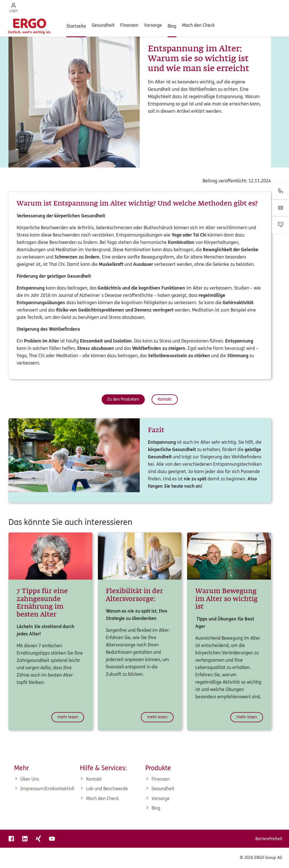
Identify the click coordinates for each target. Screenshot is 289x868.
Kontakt (165, 399)
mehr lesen (68, 717)
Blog (172, 26)
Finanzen (129, 25)
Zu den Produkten (123, 399)
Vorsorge (153, 25)
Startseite (76, 26)
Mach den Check (198, 25)
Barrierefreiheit (269, 839)
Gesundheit (103, 25)
